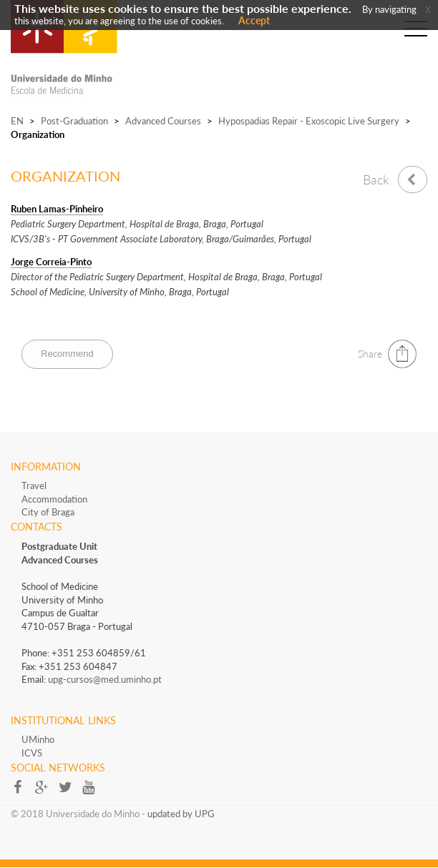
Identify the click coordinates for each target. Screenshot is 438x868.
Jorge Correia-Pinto (51, 262)
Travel (34, 485)
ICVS (32, 753)
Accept (254, 20)
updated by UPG (181, 814)
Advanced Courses (163, 121)
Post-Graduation (74, 121)
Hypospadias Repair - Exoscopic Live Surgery (309, 121)
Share (370, 354)
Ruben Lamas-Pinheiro (57, 209)
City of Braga (48, 512)
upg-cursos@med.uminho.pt (105, 679)
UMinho (38, 739)
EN (17, 121)
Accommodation (54, 499)
